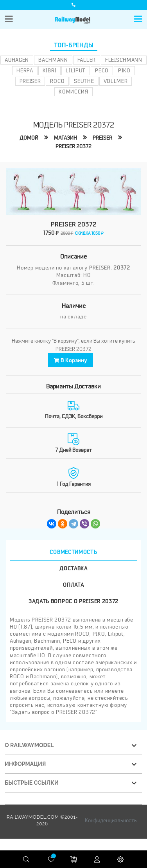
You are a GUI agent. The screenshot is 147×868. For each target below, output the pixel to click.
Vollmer (116, 81)
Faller (87, 60)
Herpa (25, 70)
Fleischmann (124, 60)
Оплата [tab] (73, 584)
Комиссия (73, 92)
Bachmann (53, 60)
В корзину (71, 360)
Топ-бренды (74, 45)
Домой (29, 138)
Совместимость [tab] (73, 551)
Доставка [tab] (73, 568)
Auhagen (17, 60)
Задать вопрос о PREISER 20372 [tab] (73, 600)
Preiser (30, 81)
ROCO (57, 81)
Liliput (76, 70)
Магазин (65, 138)
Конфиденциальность (111, 820)
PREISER (102, 138)
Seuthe (84, 81)
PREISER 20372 (73, 146)
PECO (102, 70)
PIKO (124, 70)
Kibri (50, 70)
